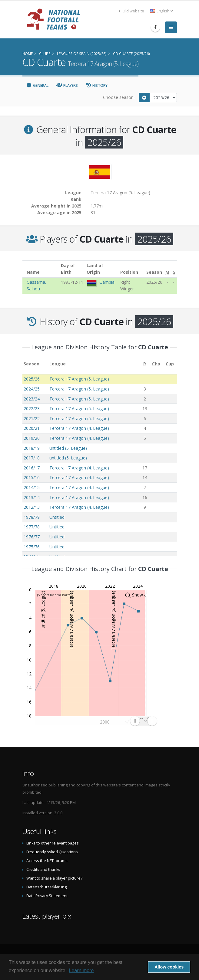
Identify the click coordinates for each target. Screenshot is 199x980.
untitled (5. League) (68, 448)
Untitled (57, 517)
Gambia (107, 282)
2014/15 (32, 487)
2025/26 (32, 379)
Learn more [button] (81, 970)
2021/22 (32, 418)
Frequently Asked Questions (52, 852)
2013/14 (32, 497)
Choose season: (119, 97)
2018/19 (32, 448)
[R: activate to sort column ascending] (145, 364)
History (97, 85)
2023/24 (32, 399)
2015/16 (32, 477)
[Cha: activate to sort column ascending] (156, 364)
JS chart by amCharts (54, 595)
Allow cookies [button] (169, 967)
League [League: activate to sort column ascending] (58, 364)
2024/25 (32, 389)
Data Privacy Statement (47, 896)
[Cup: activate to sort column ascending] (170, 364)
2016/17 (32, 468)
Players (67, 85)
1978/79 (32, 517)
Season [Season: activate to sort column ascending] (32, 364)
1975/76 (32, 547)
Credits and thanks (43, 869)
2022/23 (32, 408)
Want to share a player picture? (54, 878)
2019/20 (32, 438)
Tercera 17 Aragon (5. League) (79, 379)
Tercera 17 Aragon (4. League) (79, 428)
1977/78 (32, 527)
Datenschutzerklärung (46, 887)
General (38, 85)
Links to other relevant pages (53, 843)
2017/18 (32, 458)
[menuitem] (143, 721)
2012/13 (32, 507)
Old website (131, 11)
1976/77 (32, 537)
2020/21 (32, 428)
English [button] (162, 11)
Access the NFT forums (47, 861)
